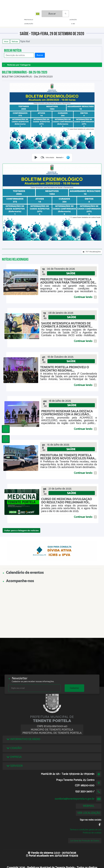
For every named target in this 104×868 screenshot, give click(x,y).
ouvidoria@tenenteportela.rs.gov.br (75, 799)
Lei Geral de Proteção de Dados (85, 841)
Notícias (15, 41)
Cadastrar (74, 688)
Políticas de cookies (92, 833)
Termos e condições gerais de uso (86, 830)
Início (6, 41)
